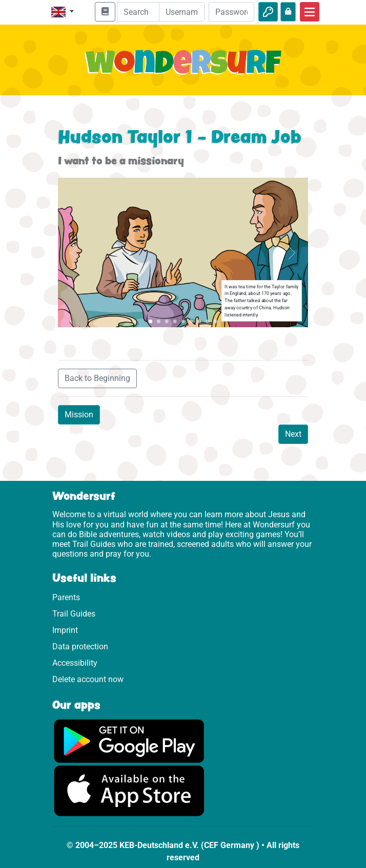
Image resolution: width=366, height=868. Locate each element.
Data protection (80, 647)
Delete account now (88, 679)
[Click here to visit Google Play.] (129, 741)
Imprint (65, 630)
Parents (66, 597)
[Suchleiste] (146, 12)
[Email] (182, 12)
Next (293, 434)
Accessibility (75, 663)
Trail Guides (74, 614)
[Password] (231, 12)
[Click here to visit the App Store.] (129, 790)
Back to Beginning (97, 378)
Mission (79, 415)
